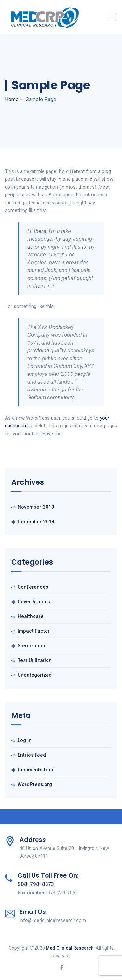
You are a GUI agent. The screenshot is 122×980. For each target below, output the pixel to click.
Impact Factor (34, 631)
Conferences (33, 587)
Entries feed (32, 755)
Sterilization (31, 646)
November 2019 (36, 507)
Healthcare (31, 616)
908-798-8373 (36, 884)
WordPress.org (35, 784)
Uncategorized (35, 675)
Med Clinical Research (70, 948)
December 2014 (36, 522)
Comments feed (36, 770)
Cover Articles (34, 602)
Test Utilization (35, 660)
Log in (25, 740)
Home (12, 99)
